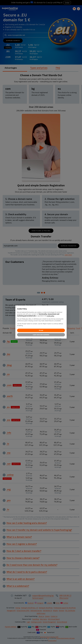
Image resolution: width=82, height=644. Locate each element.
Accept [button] (41, 330)
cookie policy (50, 316)
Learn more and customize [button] (41, 335)
